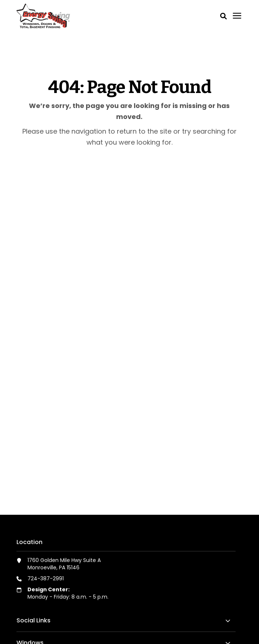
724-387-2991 (46, 578)
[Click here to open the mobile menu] (237, 16)
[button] (223, 16)
